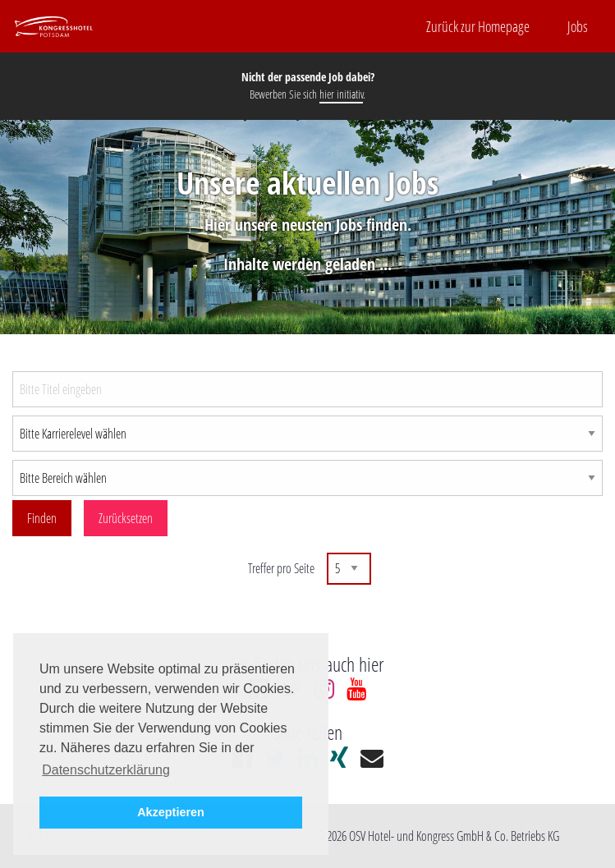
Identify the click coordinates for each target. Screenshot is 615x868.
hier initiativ (341, 94)
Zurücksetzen (126, 518)
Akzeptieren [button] (171, 812)
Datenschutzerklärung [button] (106, 770)
